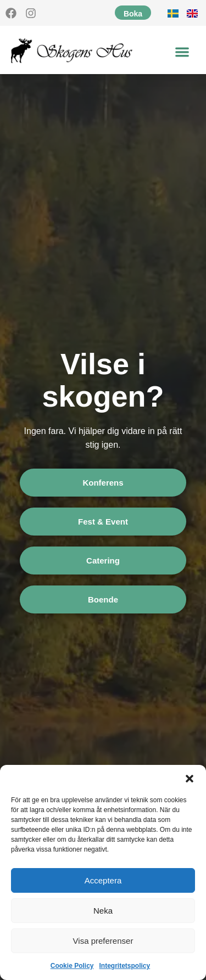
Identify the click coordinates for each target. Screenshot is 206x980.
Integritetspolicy (125, 966)
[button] (190, 779)
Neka (103, 911)
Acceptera (103, 880)
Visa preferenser (103, 941)
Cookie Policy (72, 966)
